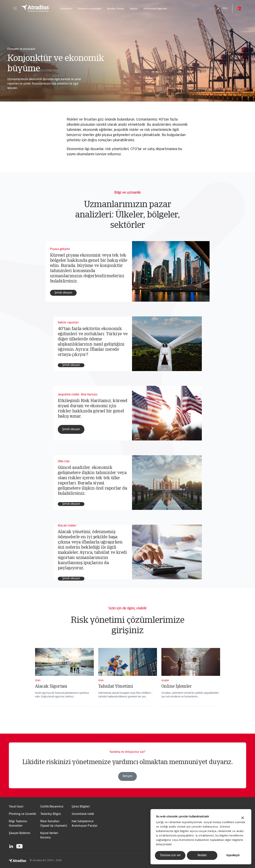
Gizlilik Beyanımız (52, 807)
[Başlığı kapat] (243, 818)
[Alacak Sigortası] (64, 682)
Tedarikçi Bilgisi (51, 814)
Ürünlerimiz (66, 9)
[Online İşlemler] (191, 682)
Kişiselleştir (233, 856)
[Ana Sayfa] (35, 8)
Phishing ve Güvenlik (22, 814)
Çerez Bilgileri (81, 807)
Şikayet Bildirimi (20, 833)
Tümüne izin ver (170, 855)
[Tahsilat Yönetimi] (128, 682)
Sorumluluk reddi (83, 814)
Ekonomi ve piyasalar (90, 9)
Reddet (202, 855)
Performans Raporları (155, 9)
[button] (15, 8)
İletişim (134, 9)
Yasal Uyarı (16, 807)
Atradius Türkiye (116, 9)
